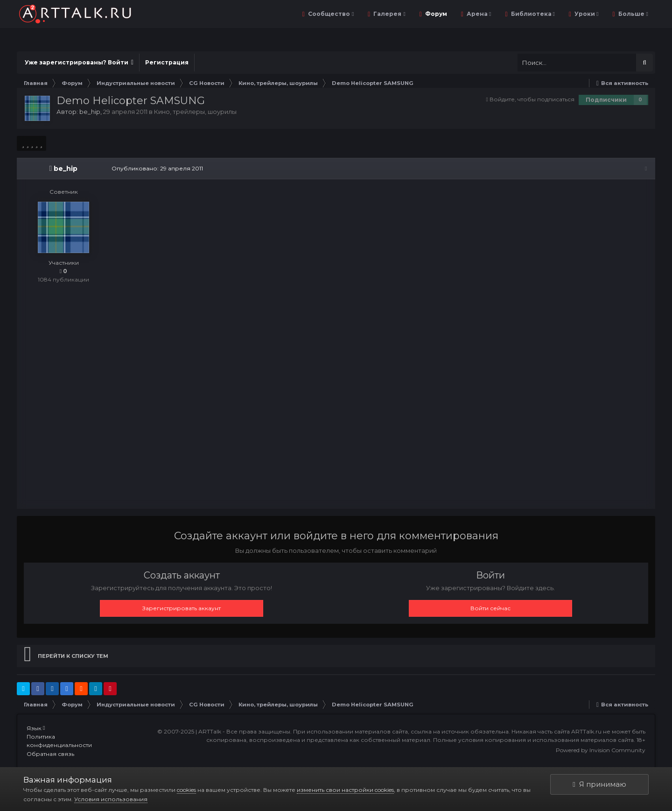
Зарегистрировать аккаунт (182, 609)
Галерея (388, 14)
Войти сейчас (490, 609)
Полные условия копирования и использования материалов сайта (533, 741)
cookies (186, 790)
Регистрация (167, 62)
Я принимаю (599, 784)
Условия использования (111, 799)
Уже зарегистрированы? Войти (79, 62)
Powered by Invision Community (601, 751)
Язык (36, 729)
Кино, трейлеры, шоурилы (195, 112)
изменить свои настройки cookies (345, 790)
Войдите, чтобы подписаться (532, 99)
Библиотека (532, 14)
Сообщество (330, 14)
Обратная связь (50, 755)
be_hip (90, 112)
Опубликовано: (156, 168)
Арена (478, 14)
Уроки (586, 14)
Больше (633, 14)
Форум (435, 14)
